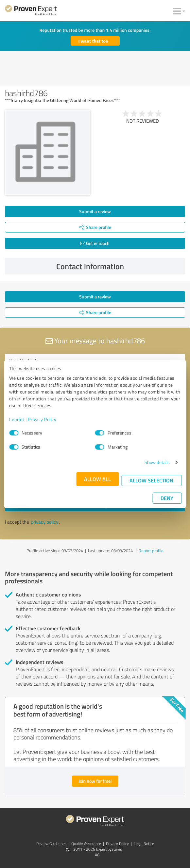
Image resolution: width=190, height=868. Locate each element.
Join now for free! (95, 781)
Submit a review (95, 211)
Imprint (17, 419)
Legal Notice (144, 844)
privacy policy (44, 522)
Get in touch (95, 243)
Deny (167, 498)
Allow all (97, 479)
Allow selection (151, 480)
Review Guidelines (51, 844)
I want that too (93, 41)
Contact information (119, 266)
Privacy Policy (42, 419)
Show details (157, 462)
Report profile (151, 551)
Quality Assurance (86, 844)
